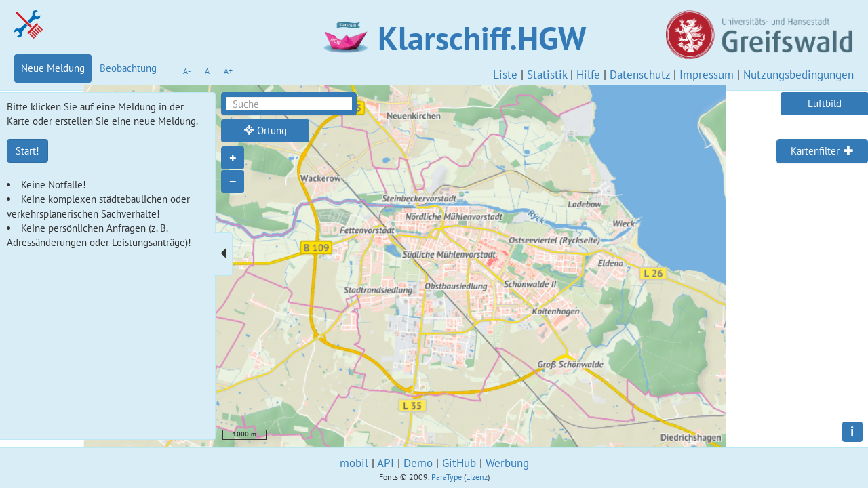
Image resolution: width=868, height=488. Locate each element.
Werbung (507, 463)
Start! (27, 151)
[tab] (822, 151)
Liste (505, 75)
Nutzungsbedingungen (798, 75)
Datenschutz (640, 75)
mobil (354, 463)
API (386, 463)
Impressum (707, 75)
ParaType (447, 477)
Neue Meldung (53, 68)
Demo (418, 463)
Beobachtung (128, 68)
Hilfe (588, 75)
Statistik (547, 75)
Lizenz (477, 477)
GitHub (459, 463)
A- (187, 71)
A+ (228, 71)
